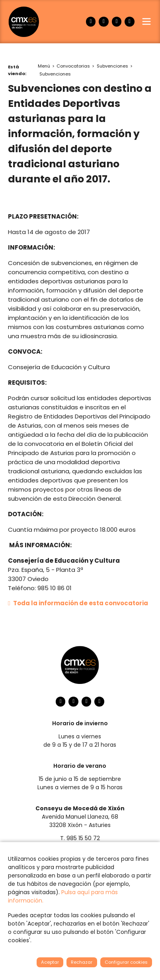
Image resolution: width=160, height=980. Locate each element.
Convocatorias (73, 66)
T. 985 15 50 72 (80, 838)
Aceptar (50, 962)
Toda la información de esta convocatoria (78, 603)
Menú (44, 66)
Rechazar (82, 962)
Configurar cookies (126, 962)
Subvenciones (112, 66)
